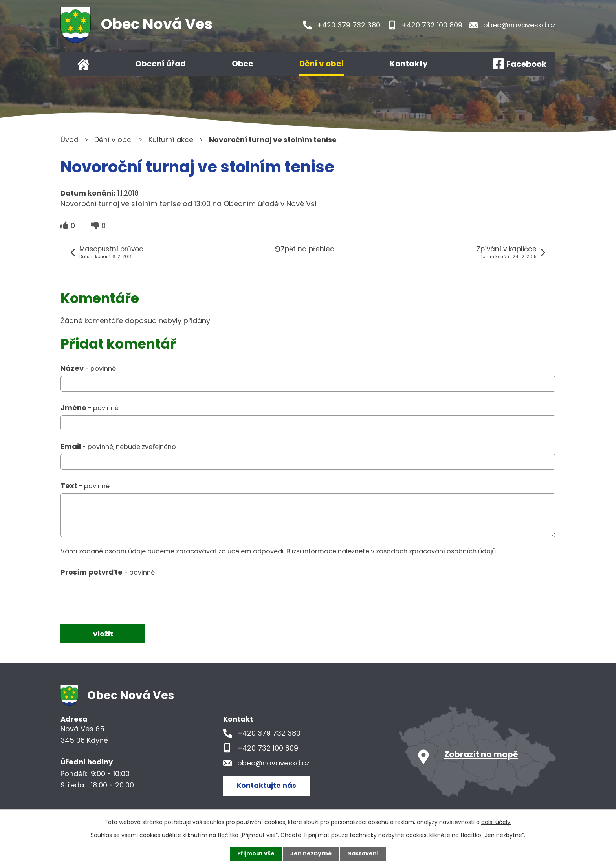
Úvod (83, 64)
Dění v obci (322, 64)
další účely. (496, 822)
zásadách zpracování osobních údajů (436, 551)
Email (118, 446)
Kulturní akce (171, 140)
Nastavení (363, 853)
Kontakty (409, 64)
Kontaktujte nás (266, 785)
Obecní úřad (160, 64)
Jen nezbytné (311, 853)
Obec (243, 64)
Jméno (90, 407)
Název (88, 368)
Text (85, 486)
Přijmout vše (256, 853)
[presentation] (120, 597)
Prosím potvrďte (108, 572)
